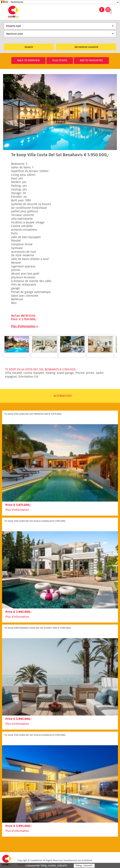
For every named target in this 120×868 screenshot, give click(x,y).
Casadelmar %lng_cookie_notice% (46, 865)
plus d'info (60, 60)
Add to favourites (91, 60)
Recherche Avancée (86, 47)
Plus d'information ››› (25, 326)
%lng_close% (84, 865)
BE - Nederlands (12, 2)
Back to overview (28, 60)
